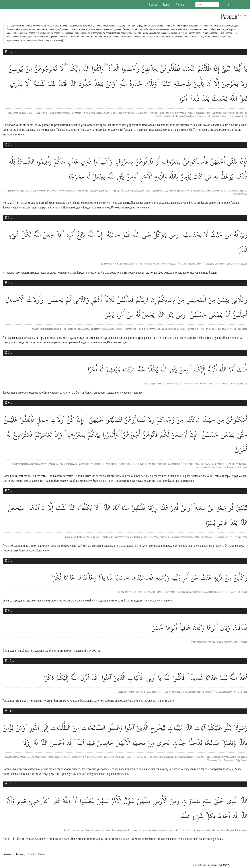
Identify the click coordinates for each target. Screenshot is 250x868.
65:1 (7, 52)
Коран (167, 4)
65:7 (7, 491)
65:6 (7, 402)
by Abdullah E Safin (200, 865)
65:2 (7, 144)
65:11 (8, 711)
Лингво (181, 4)
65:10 (8, 661)
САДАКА (226, 865)
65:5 (7, 352)
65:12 (8, 784)
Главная (153, 4)
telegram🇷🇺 (212, 865)
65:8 (7, 561)
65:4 (7, 283)
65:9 (7, 611)
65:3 (7, 218)
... (11, 52)
